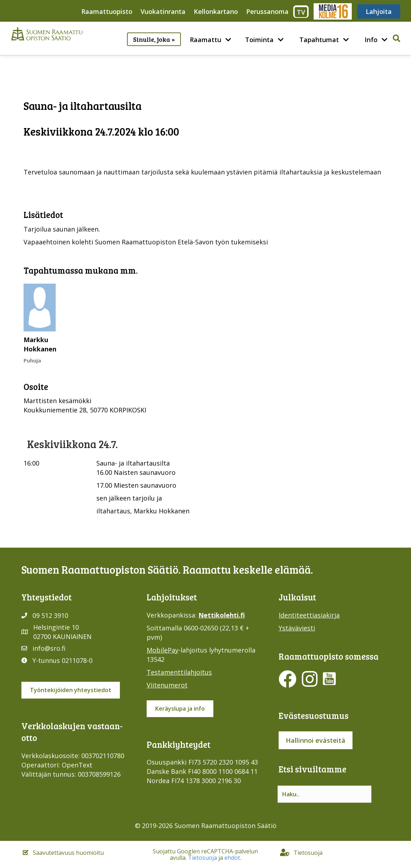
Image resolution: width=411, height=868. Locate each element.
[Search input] (324, 794)
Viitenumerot (167, 685)
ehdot (232, 858)
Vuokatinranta (163, 11)
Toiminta (259, 40)
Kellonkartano (216, 11)
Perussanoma (267, 11)
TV (301, 12)
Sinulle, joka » (154, 39)
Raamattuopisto (107, 11)
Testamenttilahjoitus (179, 672)
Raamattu (205, 40)
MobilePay (163, 650)
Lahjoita (379, 11)
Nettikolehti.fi (222, 615)
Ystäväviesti (297, 628)
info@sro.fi (49, 648)
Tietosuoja (202, 858)
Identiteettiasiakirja (309, 615)
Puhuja (32, 360)
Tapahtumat (319, 40)
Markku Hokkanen (40, 344)
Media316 (332, 11)
